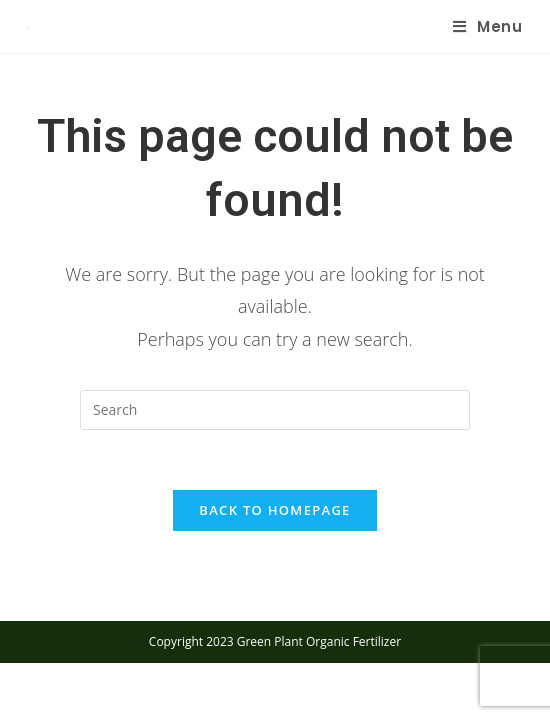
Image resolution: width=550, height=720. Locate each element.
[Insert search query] (275, 410)
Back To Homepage (274, 510)
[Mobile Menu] (488, 26)
